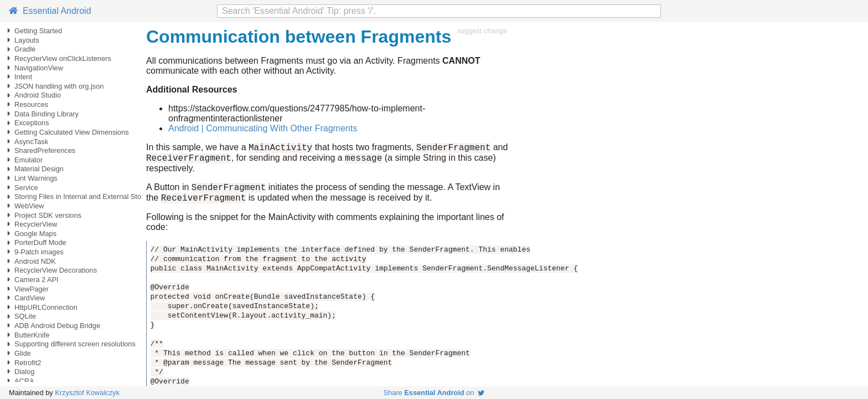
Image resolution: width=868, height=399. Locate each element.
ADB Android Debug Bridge (57, 326)
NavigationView (39, 68)
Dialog (24, 372)
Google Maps (35, 234)
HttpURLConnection (46, 307)
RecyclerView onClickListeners (63, 58)
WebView (29, 206)
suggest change (482, 31)
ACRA (24, 381)
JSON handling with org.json (59, 86)
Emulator (29, 160)
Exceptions (32, 123)
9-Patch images (39, 252)
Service (26, 188)
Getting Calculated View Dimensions (72, 132)
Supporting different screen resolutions (75, 344)
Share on (434, 393)
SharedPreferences (45, 150)
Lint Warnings (36, 178)
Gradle (25, 49)
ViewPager (32, 289)
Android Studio (38, 95)
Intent (23, 77)
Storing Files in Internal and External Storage (85, 196)
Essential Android (50, 11)
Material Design (39, 169)
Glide (23, 353)
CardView (30, 298)
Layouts (27, 40)
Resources (31, 104)
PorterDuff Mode (40, 242)
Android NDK (35, 261)
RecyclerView (36, 224)
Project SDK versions (48, 215)
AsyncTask (31, 142)
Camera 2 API (37, 280)
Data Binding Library (46, 114)
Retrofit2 (28, 363)
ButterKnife (32, 335)
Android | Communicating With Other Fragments (263, 128)
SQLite (25, 316)
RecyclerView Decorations (56, 270)
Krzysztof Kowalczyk (87, 393)
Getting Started (38, 31)
